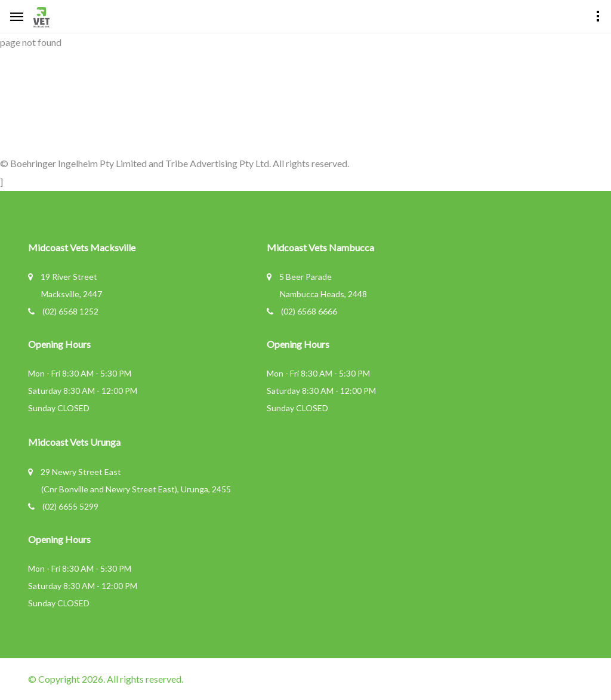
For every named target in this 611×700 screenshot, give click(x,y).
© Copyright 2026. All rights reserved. (106, 679)
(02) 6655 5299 (70, 506)
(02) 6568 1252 (70, 311)
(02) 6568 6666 (309, 311)
